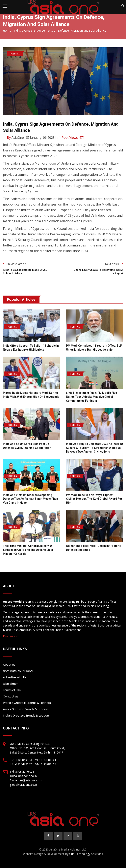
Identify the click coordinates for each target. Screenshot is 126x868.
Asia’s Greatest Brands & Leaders (26, 709)
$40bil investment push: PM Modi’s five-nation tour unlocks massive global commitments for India (92, 397)
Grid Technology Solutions (86, 854)
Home (7, 31)
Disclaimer (10, 684)
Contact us (11, 696)
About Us (9, 665)
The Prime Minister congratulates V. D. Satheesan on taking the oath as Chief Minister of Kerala (28, 550)
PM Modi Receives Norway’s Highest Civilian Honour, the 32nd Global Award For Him (94, 499)
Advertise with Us (15, 677)
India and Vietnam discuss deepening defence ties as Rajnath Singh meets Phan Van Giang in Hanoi (30, 499)
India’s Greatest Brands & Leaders (26, 716)
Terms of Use (12, 690)
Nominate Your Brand (18, 671)
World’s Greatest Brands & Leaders (27, 703)
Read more (10, 636)
